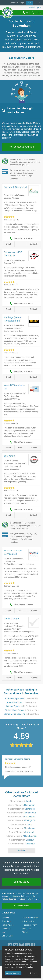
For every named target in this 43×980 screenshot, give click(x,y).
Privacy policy (28, 921)
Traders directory (30, 925)
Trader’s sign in (35, 8)
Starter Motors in (21, 801)
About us (6, 918)
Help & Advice (8, 925)
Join (28, 3)
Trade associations (30, 918)
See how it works (21, 906)
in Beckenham (22, 698)
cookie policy (10, 967)
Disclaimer (27, 929)
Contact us (6, 929)
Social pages (7, 936)
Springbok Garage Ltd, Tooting (17, 759)
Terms (25, 932)
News (4, 932)
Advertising (6, 921)
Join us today (21, 882)
